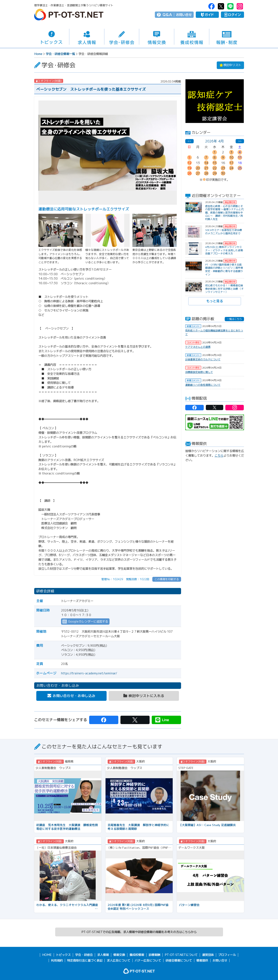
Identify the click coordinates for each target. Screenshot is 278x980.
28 (206, 173)
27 (198, 173)
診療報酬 (154, 955)
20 (198, 168)
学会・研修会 (122, 37)
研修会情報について (179, 960)
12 (189, 163)
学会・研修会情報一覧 (60, 54)
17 (231, 163)
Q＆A (167, 15)
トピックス (52, 37)
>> (240, 141)
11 (240, 157)
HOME (47, 955)
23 (223, 168)
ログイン (232, 15)
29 (215, 173)
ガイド (207, 15)
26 (189, 173)
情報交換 (157, 37)
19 (189, 168)
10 (231, 157)
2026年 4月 (215, 141)
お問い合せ (184, 15)
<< (189, 141)
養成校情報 (192, 37)
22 (215, 168)
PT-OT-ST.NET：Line (230, 6)
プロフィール (227, 955)
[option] (215, 101)
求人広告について (119, 960)
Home (38, 54)
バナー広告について (148, 960)
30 (223, 173)
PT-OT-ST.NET (69, 15)
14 (206, 163)
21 (206, 168)
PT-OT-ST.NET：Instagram (240, 6)
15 (215, 163)
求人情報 (87, 37)
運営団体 (208, 955)
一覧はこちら (234, 319)
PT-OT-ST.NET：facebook (211, 6)
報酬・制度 (227, 37)
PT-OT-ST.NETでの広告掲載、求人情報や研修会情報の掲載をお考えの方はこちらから (139, 932)
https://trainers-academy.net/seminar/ (89, 673)
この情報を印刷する (167, 579)
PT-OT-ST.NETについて (181, 955)
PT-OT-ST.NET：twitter (221, 6)
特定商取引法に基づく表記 (85, 960)
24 (231, 168)
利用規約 (57, 960)
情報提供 (202, 960)
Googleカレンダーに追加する (88, 622)
